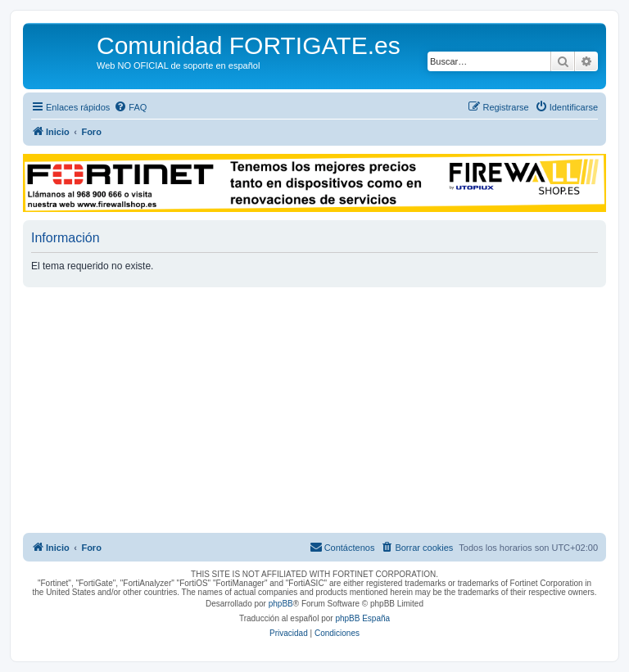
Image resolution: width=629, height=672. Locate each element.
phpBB (281, 604)
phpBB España (362, 618)
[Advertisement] (314, 410)
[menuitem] (130, 107)
